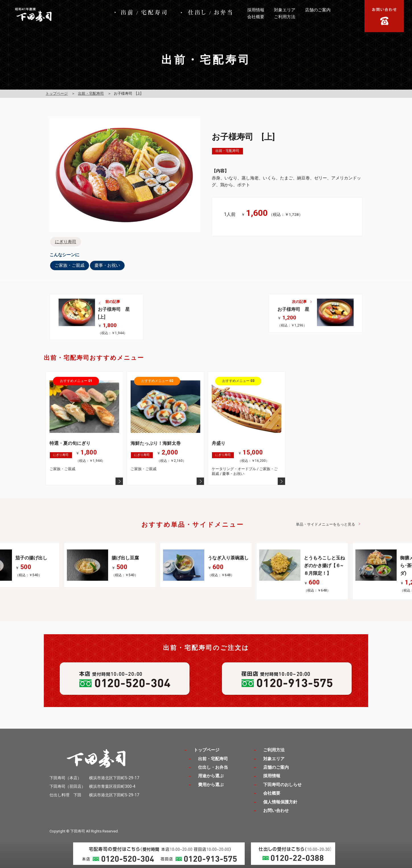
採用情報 (256, 10)
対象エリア (285, 10)
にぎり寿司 (66, 242)
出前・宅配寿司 (91, 93)
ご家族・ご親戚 (70, 265)
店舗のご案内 (318, 10)
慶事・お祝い (107, 265)
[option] (206, 565)
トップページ (57, 93)
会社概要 (256, 17)
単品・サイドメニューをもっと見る (326, 524)
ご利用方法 (285, 17)
